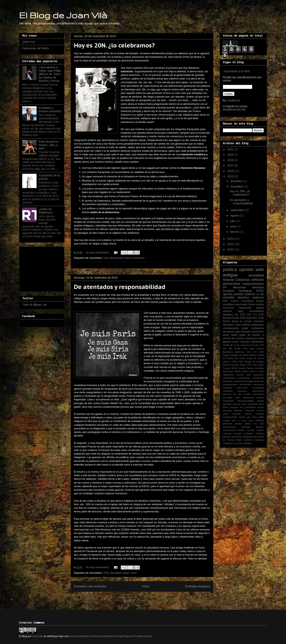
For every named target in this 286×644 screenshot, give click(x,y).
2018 (231, 160)
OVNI (234, 362)
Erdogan (234, 355)
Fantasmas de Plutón (36, 48)
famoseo (227, 394)
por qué (259, 424)
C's (255, 315)
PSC (255, 318)
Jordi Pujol (245, 318)
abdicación (228, 371)
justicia (260, 308)
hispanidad (228, 401)
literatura (234, 407)
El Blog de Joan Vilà (63, 15)
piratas (238, 424)
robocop (227, 434)
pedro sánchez (241, 342)
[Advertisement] (42, 268)
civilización (258, 375)
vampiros (248, 440)
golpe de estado (250, 335)
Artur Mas (249, 349)
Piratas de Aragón (254, 362)
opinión (246, 270)
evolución (246, 332)
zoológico (248, 443)
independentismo (253, 284)
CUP (261, 315)
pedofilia (260, 420)
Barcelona (228, 352)
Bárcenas (240, 352)
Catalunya (243, 280)
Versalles (259, 368)
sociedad (248, 434)
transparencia (249, 437)
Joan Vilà (37, 636)
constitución (258, 378)
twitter (239, 440)
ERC (226, 301)
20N (105, 258)
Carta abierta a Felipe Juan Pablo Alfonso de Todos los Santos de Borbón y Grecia (50, 74)
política (230, 270)
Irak (237, 358)
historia (228, 280)
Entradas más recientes (90, 586)
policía (248, 424)
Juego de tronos (255, 358)
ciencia (240, 375)
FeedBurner (234, 100)
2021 (231, 149)
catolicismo (228, 375)
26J (225, 349)
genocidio (228, 398)
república (228, 315)
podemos (258, 297)
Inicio (146, 586)
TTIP (249, 365)
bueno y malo (257, 371)
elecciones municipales (250, 388)
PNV (241, 362)
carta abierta (242, 325)
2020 (231, 155)
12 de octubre (241, 345)
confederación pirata (235, 328)
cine (248, 375)
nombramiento (230, 417)
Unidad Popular (246, 368)
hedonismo (248, 398)
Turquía (227, 368)
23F (249, 315)
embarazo (228, 391)
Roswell (235, 365)
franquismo (258, 394)
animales (259, 321)
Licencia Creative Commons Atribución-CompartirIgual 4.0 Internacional (110, 636)
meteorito (250, 410)
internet (236, 404)
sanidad (237, 434)
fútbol (234, 335)
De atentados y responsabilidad (120, 287)
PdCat (226, 321)
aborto (238, 371)
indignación (245, 308)
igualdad (227, 404)
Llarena (227, 362)
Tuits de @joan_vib (34, 305)
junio (234, 226)
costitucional (240, 381)
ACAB (237, 349)
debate (250, 381)
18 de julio (254, 345)
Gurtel (235, 318)
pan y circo (239, 420)
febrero (235, 232)
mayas (260, 407)
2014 (231, 239)
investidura (247, 301)
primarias (246, 427)
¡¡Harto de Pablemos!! (46, 211)
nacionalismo (256, 311)
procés (241, 430)
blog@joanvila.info (234, 109)
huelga (260, 401)
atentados (116, 573)
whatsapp (259, 440)
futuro (226, 335)
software (260, 434)
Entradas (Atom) (150, 599)
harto (238, 398)
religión (260, 430)
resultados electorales (235, 304)
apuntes (228, 294)
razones (251, 430)
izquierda (253, 404)
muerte (260, 410)
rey (237, 315)
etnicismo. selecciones (251, 391)
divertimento (245, 384)
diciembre (237, 181)
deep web (259, 381)
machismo (251, 407)
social (226, 345)
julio (233, 221)
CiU (255, 352)
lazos (261, 404)
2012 (231, 249)
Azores (260, 349)
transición (139, 258)
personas (227, 424)
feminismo (258, 332)
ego (238, 332)
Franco (128, 258)
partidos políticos (245, 294)
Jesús (243, 358)
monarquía (245, 291)
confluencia (257, 328)
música (248, 414)
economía (228, 308)
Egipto (226, 355)
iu (263, 335)
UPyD (234, 368)
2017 (231, 165)
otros (254, 417)
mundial (236, 414)
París (133, 573)
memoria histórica (233, 410)
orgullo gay (244, 417)
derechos (243, 297)
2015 (106, 573)
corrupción (229, 332)
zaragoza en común (233, 443)
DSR (261, 352)
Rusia (243, 365)
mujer (226, 414)
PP (225, 287)
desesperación (230, 384)
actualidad (256, 275)
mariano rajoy (233, 311)
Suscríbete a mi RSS (237, 71)
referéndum (257, 342)
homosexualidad (245, 401)
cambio (260, 304)
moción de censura (234, 338)
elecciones (239, 287)
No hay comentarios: (98, 252)
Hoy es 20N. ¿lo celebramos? (114, 45)
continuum (228, 381)
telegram (227, 437)
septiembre (238, 210)
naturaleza (251, 338)
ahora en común (242, 321)
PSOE (260, 291)
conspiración (229, 378)
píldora (260, 301)
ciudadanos (257, 325)
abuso (245, 371)
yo (231, 345)
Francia (230, 358)
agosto (235, 215)
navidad (260, 414)
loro (242, 407)
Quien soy (29, 42)
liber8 (226, 407)
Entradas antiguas (198, 586)
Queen (226, 365)
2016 (231, 171)
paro (251, 420)
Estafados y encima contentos (50, 110)
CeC (249, 352)
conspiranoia (244, 378)
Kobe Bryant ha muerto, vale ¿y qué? (48, 145)
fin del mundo (242, 394)
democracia (116, 258)
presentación (229, 427)
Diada (252, 304)
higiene (260, 398)
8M (230, 349)
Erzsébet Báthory (248, 355)
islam (126, 573)
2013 (231, 244)
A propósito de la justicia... (49, 177)
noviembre (237, 186)
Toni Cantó (258, 365)
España (227, 318)
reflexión (257, 280)
